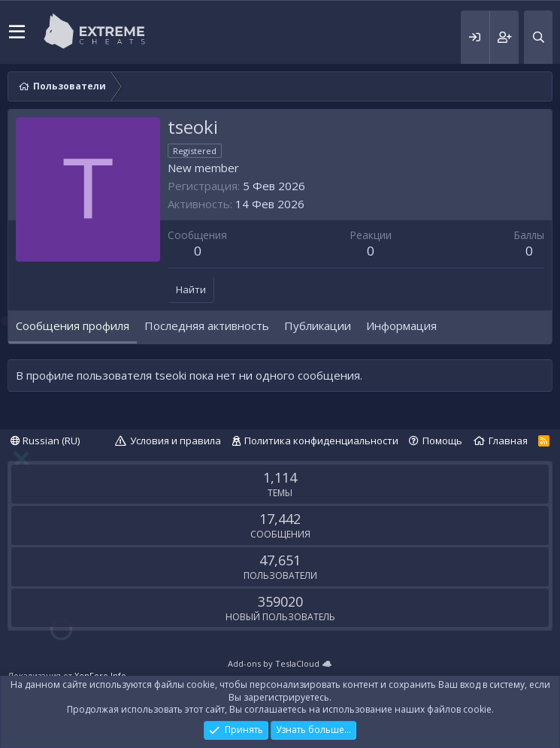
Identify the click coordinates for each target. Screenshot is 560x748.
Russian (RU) (45, 441)
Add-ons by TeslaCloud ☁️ (280, 663)
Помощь (442, 441)
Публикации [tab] (318, 326)
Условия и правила (176, 441)
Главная (508, 441)
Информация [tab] (401, 326)
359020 (280, 601)
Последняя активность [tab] (207, 326)
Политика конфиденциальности (321, 441)
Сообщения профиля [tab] (73, 326)
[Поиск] (538, 37)
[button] (17, 32)
